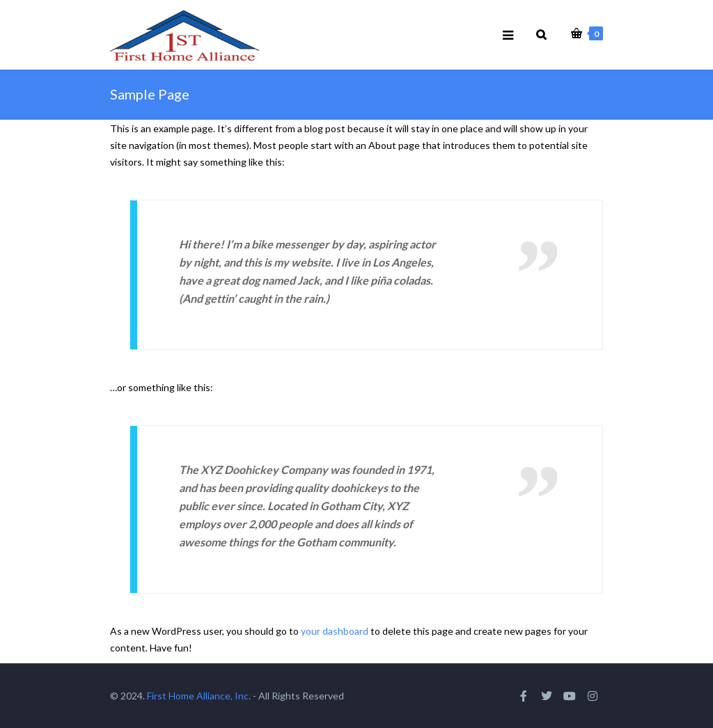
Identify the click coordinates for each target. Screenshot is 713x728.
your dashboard (335, 631)
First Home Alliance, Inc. (199, 696)
